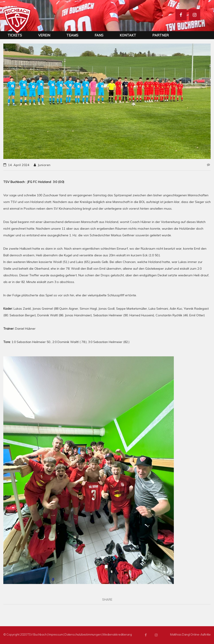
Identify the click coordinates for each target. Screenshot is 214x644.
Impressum (56, 634)
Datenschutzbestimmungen (83, 634)
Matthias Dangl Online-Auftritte (190, 634)
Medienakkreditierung (117, 634)
